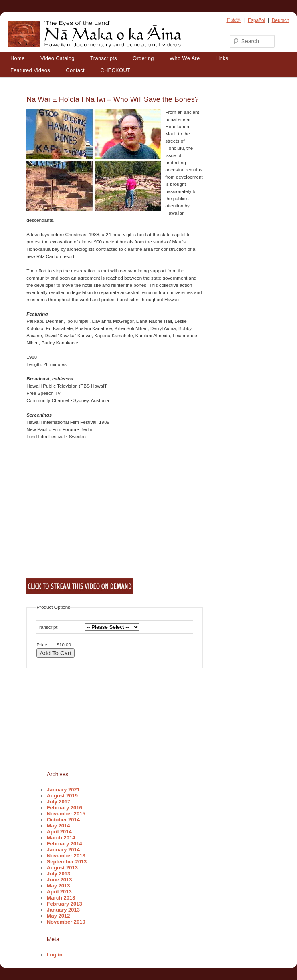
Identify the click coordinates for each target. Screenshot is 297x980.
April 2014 (59, 832)
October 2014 (63, 820)
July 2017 (59, 802)
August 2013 (62, 868)
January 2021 (63, 790)
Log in (55, 955)
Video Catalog (58, 58)
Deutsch (281, 20)
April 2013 (59, 892)
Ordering (143, 58)
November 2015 (66, 814)
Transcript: (47, 627)
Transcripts (104, 58)
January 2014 (63, 850)
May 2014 (59, 826)
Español (256, 20)
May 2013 (59, 886)
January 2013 (63, 910)
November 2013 (66, 856)
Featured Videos (30, 70)
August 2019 (62, 796)
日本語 (234, 20)
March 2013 (61, 898)
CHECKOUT (115, 70)
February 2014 (65, 844)
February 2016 (65, 808)
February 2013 (65, 904)
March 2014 (61, 838)
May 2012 (59, 916)
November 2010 (66, 922)
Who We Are (185, 58)
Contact (75, 70)
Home (18, 58)
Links (222, 58)
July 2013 (59, 874)
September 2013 (67, 862)
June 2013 (60, 880)
